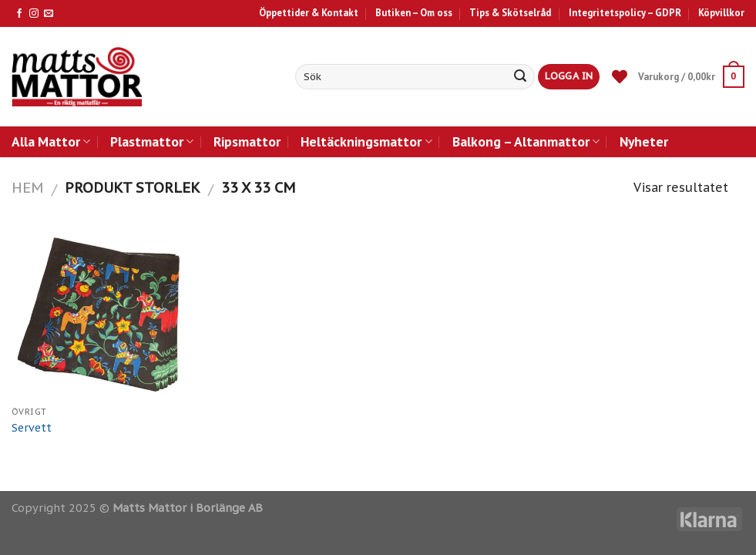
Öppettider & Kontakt (309, 13)
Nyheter (644, 141)
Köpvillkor (721, 13)
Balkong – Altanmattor (526, 141)
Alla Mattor (51, 141)
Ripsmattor (247, 141)
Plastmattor (152, 141)
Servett (32, 428)
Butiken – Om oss (414, 13)
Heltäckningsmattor (366, 141)
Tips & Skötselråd (510, 13)
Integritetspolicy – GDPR (625, 13)
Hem (27, 187)
